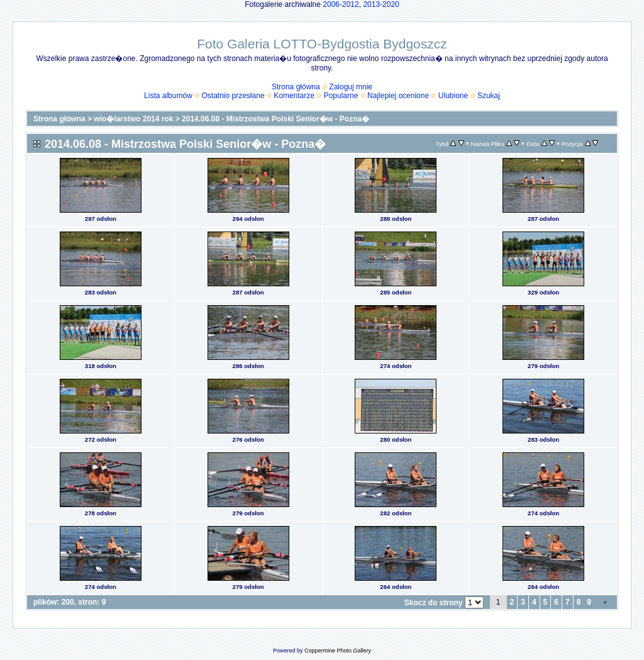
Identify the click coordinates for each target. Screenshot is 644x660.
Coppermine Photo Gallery (338, 651)
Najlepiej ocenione (398, 96)
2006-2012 (341, 4)
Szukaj (489, 96)
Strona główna (296, 87)
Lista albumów (168, 96)
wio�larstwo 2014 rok (133, 119)
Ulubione (453, 96)
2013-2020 (381, 4)
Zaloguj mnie (351, 87)
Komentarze (294, 96)
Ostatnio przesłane (233, 96)
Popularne (341, 96)
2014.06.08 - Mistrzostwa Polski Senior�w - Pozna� (275, 119)
